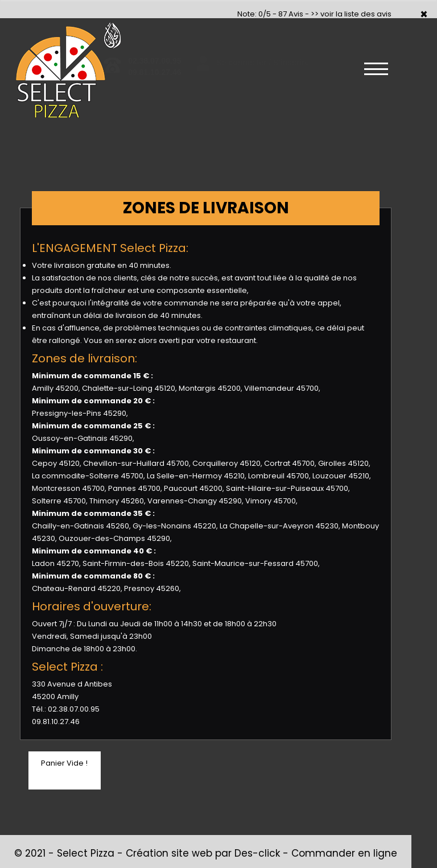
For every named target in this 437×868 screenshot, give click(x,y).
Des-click (257, 853)
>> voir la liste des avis (351, 14)
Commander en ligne (344, 853)
